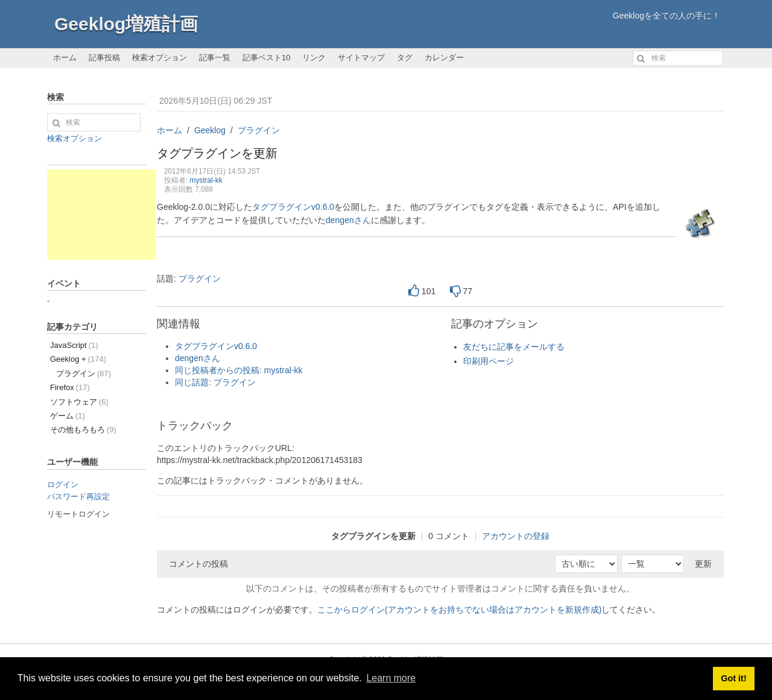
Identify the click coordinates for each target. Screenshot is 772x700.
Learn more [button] (391, 678)
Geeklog (210, 130)
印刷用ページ (489, 361)
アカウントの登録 (516, 536)
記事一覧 (215, 58)
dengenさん (348, 220)
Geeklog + (78, 359)
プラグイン (259, 130)
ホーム (65, 58)
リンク (314, 58)
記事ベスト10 (266, 58)
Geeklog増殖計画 (126, 24)
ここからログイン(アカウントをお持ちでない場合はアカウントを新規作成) (459, 610)
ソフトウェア (79, 402)
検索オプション (160, 58)
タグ (405, 58)
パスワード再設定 (78, 497)
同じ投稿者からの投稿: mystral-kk (239, 370)
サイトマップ (361, 58)
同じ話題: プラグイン (215, 382)
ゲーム (68, 416)
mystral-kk (206, 180)
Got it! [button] (733, 678)
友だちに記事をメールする (514, 347)
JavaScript (74, 345)
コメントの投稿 (198, 564)
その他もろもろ (83, 430)
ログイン (63, 484)
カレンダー (444, 58)
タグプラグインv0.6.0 (293, 207)
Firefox (70, 387)
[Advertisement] (101, 215)
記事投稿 (104, 58)
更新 (703, 564)
